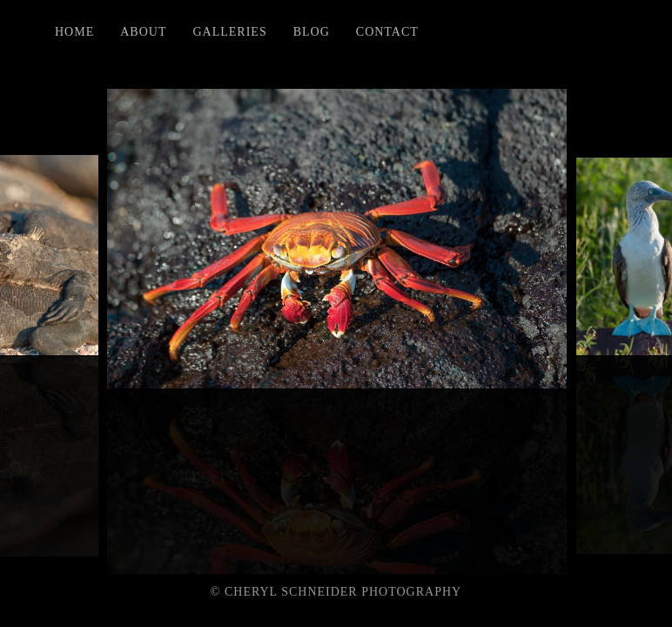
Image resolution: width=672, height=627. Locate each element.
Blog (312, 32)
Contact (387, 32)
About (143, 32)
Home (74, 32)
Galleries (229, 32)
